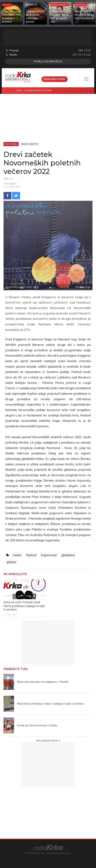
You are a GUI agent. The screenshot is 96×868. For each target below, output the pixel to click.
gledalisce (68, 555)
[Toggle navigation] (86, 79)
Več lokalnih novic (48, 741)
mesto (17, 555)
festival (31, 555)
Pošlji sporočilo (48, 61)
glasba (11, 562)
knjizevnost (49, 555)
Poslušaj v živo (55, 79)
